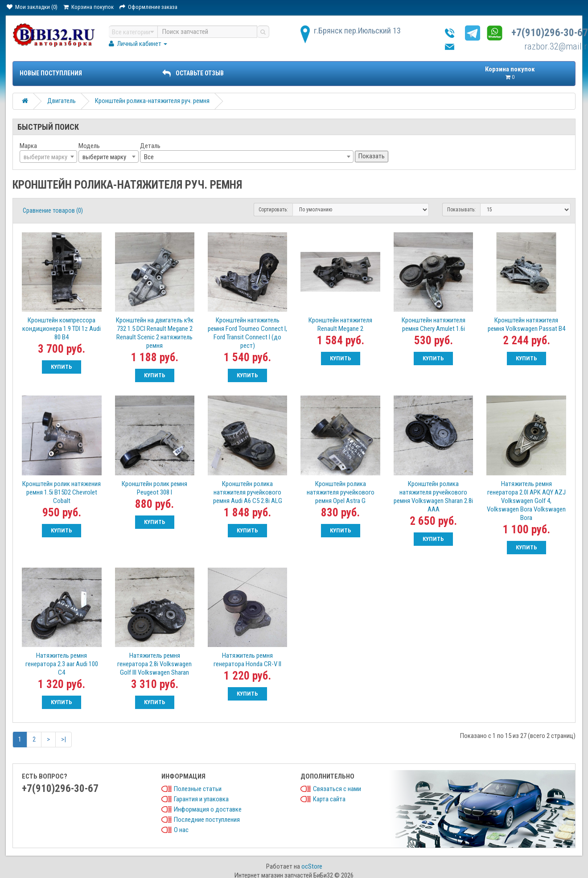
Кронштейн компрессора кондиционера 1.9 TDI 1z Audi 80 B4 (62, 329)
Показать (372, 156)
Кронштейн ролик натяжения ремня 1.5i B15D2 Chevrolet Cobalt (62, 492)
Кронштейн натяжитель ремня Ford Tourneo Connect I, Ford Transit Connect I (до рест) (247, 333)
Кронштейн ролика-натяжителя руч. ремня (152, 101)
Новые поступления (51, 73)
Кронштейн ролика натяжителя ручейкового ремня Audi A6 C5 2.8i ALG (248, 492)
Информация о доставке (208, 809)
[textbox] (48, 157)
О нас (181, 830)
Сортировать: (273, 210)
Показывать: (461, 210)
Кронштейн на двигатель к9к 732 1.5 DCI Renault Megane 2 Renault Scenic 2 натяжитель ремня (155, 333)
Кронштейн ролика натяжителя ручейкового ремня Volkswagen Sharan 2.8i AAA (433, 497)
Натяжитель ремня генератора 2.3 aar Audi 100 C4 (62, 664)
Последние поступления (207, 820)
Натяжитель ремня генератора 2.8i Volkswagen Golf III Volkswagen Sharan (154, 664)
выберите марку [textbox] (104, 157)
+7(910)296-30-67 (550, 33)
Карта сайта (329, 799)
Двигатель (62, 101)
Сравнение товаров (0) (53, 210)
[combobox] (48, 157)
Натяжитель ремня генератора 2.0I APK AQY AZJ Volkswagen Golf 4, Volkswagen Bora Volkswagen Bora (526, 501)
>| (64, 739)
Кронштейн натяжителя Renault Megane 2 (340, 324)
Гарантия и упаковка (201, 799)
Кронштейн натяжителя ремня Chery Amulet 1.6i (434, 324)
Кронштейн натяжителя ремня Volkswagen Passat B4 (526, 324)
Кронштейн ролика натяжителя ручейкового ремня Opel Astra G (341, 492)
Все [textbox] (149, 157)
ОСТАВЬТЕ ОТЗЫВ (193, 73)
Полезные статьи (198, 789)
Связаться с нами (337, 789)
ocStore (312, 866)
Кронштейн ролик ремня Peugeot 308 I (154, 488)
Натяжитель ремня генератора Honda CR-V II (247, 660)
